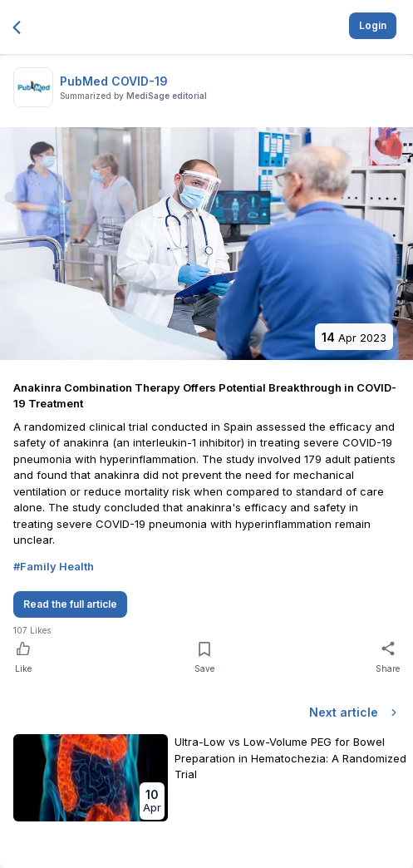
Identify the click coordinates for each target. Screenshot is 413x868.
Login (373, 25)
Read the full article (70, 604)
